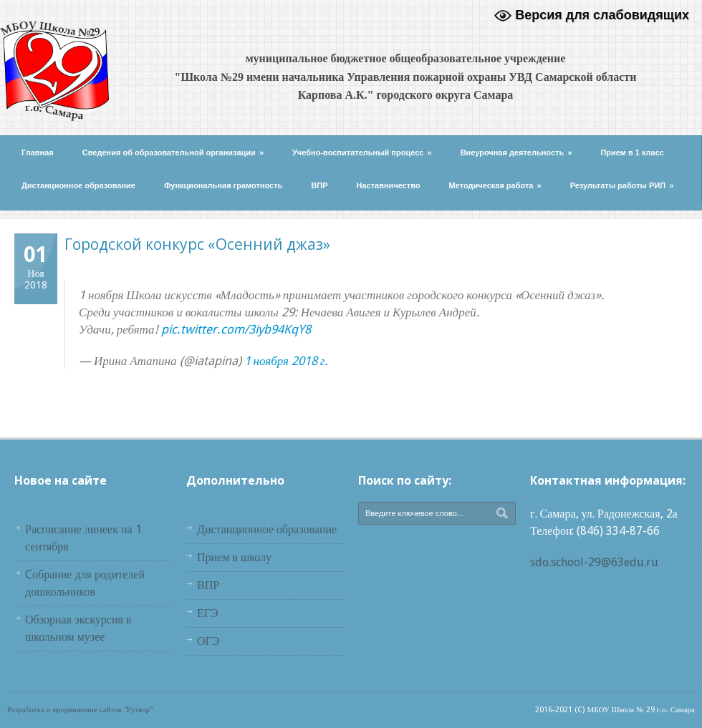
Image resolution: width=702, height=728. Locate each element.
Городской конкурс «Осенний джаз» (197, 244)
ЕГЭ (208, 613)
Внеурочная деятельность (516, 152)
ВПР (319, 185)
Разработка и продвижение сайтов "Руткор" (80, 710)
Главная (38, 152)
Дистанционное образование (78, 185)
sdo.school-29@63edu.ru (594, 562)
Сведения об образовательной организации (173, 152)
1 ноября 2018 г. (287, 361)
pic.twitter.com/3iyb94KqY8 (236, 329)
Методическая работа (495, 185)
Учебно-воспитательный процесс (362, 152)
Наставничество (389, 185)
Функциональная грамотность (223, 185)
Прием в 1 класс (632, 152)
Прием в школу (234, 557)
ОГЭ (208, 641)
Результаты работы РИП (622, 185)
